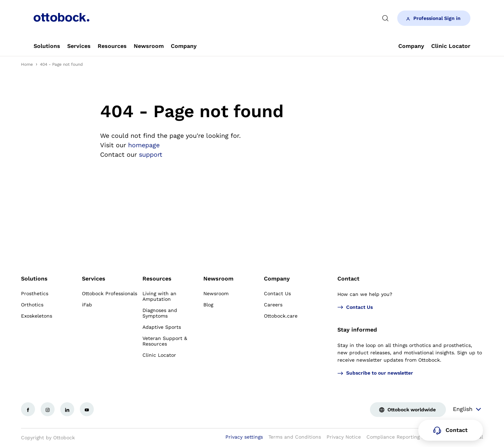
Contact (348, 279)
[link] (47, 46)
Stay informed (357, 330)
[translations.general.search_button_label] (385, 18)
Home (27, 64)
